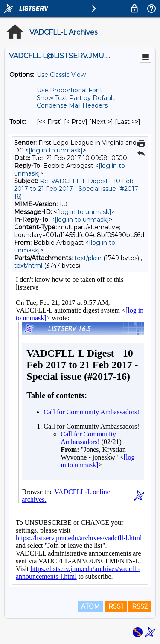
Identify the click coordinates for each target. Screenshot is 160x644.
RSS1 (116, 606)
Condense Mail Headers (72, 105)
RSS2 (140, 606)
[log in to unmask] (56, 150)
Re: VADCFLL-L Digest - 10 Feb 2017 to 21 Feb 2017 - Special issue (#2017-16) (77, 189)
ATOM (90, 606)
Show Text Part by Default (76, 98)
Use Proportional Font (70, 90)
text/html (28, 266)
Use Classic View (61, 75)
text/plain (88, 258)
